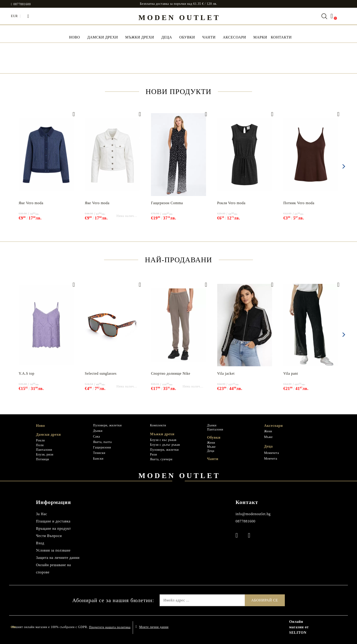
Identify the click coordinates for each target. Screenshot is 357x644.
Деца (167, 37)
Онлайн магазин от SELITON (299, 627)
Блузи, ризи (45, 454)
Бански (98, 459)
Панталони (44, 450)
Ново (40, 426)
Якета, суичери (161, 459)
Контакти (281, 37)
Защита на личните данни (58, 558)
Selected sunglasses (101, 373)
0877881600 (22, 4)
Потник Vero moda (299, 203)
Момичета (272, 453)
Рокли (40, 440)
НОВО (74, 37)
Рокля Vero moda (231, 203)
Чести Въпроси (49, 536)
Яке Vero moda (31, 203)
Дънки (98, 431)
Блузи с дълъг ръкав (165, 445)
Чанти (209, 37)
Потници (42, 459)
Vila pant (291, 373)
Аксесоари (235, 37)
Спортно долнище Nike (171, 373)
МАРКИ (260, 37)
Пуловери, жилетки (107, 425)
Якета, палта (102, 442)
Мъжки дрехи (140, 37)
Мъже (211, 447)
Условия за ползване (53, 550)
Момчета (271, 459)
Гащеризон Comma (167, 203)
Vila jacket (226, 373)
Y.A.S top (27, 373)
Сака (96, 437)
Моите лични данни (154, 627)
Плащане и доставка (53, 521)
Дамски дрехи (103, 37)
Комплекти (158, 425)
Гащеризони (102, 447)
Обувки (187, 37)
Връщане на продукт (53, 528)
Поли (40, 445)
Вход (40, 543)
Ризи (154, 454)
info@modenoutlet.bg (253, 514)
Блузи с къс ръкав (163, 440)
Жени (211, 443)
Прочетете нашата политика (110, 627)
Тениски (99, 453)
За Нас (42, 514)
